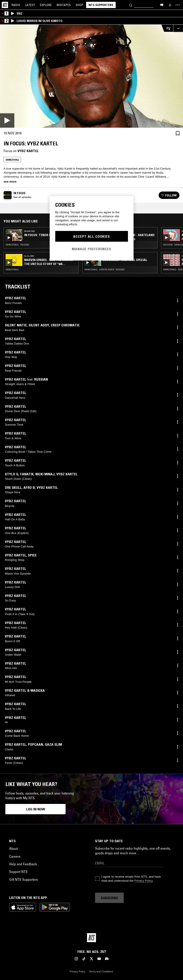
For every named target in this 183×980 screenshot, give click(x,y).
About (13, 849)
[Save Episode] (178, 133)
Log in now (36, 809)
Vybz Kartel (28, 151)
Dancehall (12, 160)
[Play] (91, 76)
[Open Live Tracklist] (167, 28)
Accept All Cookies (91, 236)
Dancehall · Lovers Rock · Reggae (104, 269)
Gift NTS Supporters (23, 879)
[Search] (131, 5)
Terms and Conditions (101, 971)
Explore (46, 5)
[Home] (5, 5)
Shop (79, 5)
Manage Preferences (91, 249)
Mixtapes (64, 5)
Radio (16, 5)
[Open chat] (162, 5)
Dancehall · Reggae (17, 245)
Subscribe (109, 898)
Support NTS (18, 872)
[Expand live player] (178, 28)
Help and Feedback (23, 864)
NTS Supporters (101, 5)
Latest (30, 5)
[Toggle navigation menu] (178, 5)
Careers (15, 856)
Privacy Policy (144, 881)
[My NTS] (170, 5)
